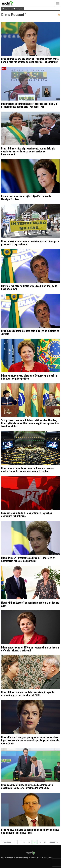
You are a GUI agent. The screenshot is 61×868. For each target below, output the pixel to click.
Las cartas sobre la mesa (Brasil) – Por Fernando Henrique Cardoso (26, 198)
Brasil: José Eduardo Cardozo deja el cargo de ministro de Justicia (30, 332)
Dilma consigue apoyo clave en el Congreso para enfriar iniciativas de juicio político (29, 377)
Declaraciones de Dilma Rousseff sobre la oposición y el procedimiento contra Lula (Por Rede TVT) (29, 105)
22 (29, 842)
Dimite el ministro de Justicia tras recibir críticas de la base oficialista (29, 287)
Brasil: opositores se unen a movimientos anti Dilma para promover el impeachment (30, 243)
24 (40, 842)
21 (24, 842)
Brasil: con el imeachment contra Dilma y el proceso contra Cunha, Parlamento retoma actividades (28, 470)
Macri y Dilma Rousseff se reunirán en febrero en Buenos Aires (30, 604)
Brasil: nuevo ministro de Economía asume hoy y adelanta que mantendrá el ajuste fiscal (30, 831)
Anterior (7, 842)
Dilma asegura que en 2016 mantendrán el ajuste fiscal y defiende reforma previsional (30, 649)
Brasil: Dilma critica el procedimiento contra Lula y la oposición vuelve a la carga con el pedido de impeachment (28, 151)
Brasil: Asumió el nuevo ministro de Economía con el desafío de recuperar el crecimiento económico (27, 786)
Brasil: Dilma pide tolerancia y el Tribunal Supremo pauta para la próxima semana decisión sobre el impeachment (30, 60)
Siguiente (54, 842)
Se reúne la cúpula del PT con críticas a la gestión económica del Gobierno (27, 514)
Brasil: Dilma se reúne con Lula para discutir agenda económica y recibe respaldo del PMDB (28, 694)
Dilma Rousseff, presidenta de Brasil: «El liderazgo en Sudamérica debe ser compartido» (28, 559)
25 (45, 842)
